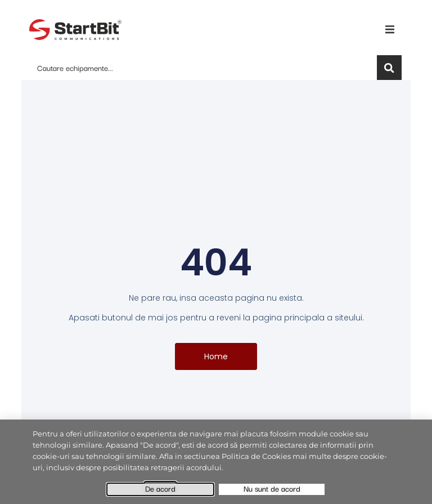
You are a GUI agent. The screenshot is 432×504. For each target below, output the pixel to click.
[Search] (389, 68)
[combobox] (201, 68)
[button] (390, 29)
